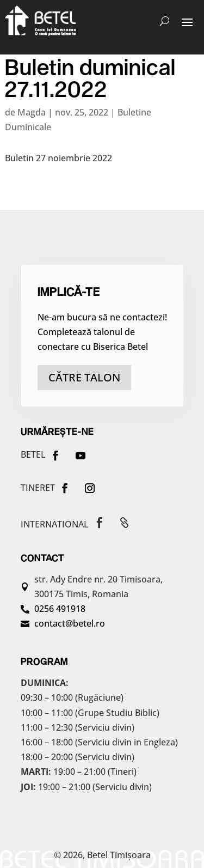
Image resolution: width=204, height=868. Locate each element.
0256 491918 (60, 609)
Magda (32, 112)
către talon (84, 377)
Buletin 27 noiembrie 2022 (58, 158)
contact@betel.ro (70, 623)
